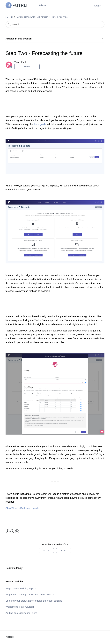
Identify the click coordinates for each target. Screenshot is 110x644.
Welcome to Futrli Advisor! (20, 607)
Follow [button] (27, 67)
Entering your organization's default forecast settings (34, 601)
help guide (40, 124)
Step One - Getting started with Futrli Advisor (30, 594)
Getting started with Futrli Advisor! (32, 17)
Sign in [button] (98, 6)
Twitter (12, 531)
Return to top (14, 568)
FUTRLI (9, 17)
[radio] (46, 551)
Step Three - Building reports (21, 588)
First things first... (60, 17)
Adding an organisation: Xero (21, 613)
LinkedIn (17, 531)
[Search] (55, 24)
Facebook (8, 531)
